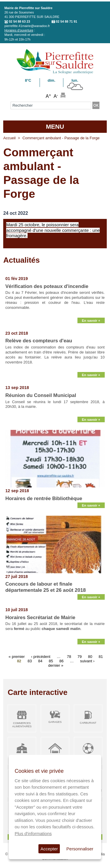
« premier (17, 656)
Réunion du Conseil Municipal (41, 395)
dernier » (56, 665)
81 (101, 656)
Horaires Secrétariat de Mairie (40, 618)
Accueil (9, 138)
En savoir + (91, 320)
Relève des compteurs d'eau (39, 341)
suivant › (87, 661)
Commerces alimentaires (22, 725)
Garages (55, 722)
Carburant (88, 723)
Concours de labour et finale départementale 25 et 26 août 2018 (45, 587)
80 (90, 656)
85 (51, 661)
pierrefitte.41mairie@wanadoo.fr (27, 26)
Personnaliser (80, 849)
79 (79, 656)
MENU (55, 126)
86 (61, 661)
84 (40, 661)
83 (30, 661)
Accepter (49, 849)
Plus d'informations (33, 833)
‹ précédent (41, 656)
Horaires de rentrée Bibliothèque (44, 498)
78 (69, 656)
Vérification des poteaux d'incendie (47, 286)
